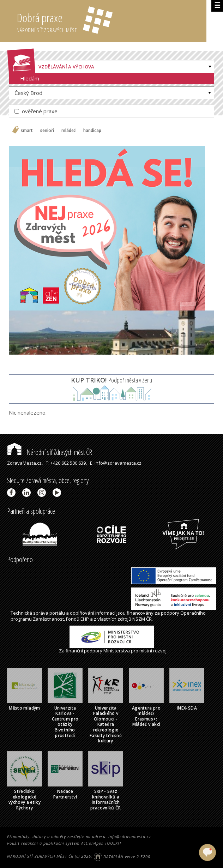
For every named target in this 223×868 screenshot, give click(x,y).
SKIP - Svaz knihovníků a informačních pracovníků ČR (106, 800)
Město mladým (24, 708)
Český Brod (28, 93)
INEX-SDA (187, 708)
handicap (92, 131)
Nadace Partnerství (65, 794)
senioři (47, 131)
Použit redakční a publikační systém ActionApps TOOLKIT (64, 843)
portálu (57, 613)
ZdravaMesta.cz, (25, 463)
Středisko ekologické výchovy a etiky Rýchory (25, 800)
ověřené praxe (36, 111)
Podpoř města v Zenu (111, 380)
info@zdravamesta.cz (130, 836)
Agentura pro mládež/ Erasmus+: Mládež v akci (146, 716)
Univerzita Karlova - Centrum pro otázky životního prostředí (65, 722)
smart (27, 131)
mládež (69, 131)
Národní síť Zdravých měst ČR (50, 452)
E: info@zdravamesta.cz (116, 463)
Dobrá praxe (111, 21)
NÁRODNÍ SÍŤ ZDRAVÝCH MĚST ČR (40, 857)
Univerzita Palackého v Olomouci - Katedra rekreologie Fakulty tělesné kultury (106, 725)
